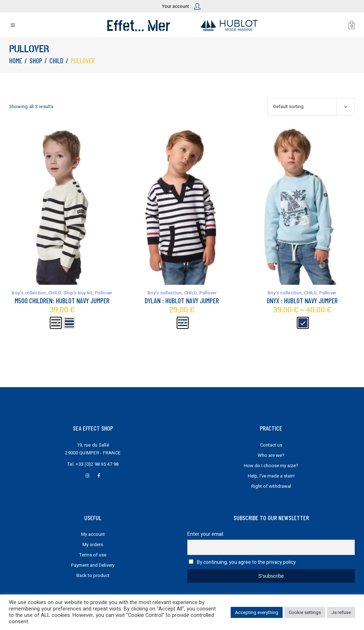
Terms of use (93, 555)
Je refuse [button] (341, 612)
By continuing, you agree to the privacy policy (246, 562)
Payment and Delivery (93, 565)
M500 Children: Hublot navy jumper (62, 300)
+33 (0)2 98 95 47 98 (97, 464)
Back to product (93, 575)
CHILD (56, 61)
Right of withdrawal (271, 486)
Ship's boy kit (78, 293)
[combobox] (311, 107)
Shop (36, 61)
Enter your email (205, 534)
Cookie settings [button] (305, 612)
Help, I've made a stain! (271, 476)
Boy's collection (29, 293)
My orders (93, 544)
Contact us (271, 445)
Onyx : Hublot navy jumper (302, 300)
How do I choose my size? (271, 466)
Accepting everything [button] (257, 612)
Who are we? (271, 455)
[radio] (56, 323)
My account (93, 534)
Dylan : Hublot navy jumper (182, 300)
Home (16, 61)
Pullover (103, 293)
